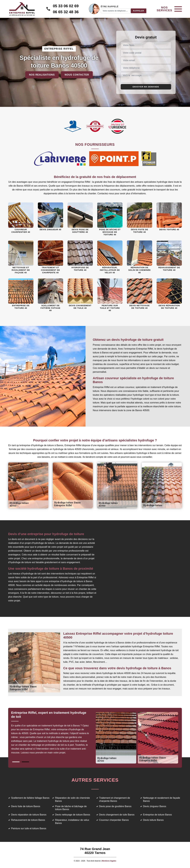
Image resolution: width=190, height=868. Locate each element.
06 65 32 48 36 (66, 12)
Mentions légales (109, 861)
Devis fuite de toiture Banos (26, 806)
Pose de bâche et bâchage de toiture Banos (71, 808)
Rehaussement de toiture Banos (28, 820)
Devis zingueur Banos (155, 806)
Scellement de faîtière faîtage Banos (30, 798)
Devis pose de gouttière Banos (115, 806)
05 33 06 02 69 (66, 6)
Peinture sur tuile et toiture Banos (29, 828)
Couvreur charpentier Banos (114, 820)
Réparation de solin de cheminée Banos (72, 799)
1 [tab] (16, 762)
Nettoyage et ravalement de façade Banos (162, 799)
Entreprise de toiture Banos (157, 815)
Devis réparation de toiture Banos (29, 815)
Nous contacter (77, 75)
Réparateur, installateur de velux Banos (72, 822)
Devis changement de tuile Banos (117, 815)
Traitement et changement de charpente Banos (115, 799)
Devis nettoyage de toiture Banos (73, 815)
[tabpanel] (53, 734)
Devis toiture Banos (153, 820)
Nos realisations (42, 75)
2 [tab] (25, 762)
